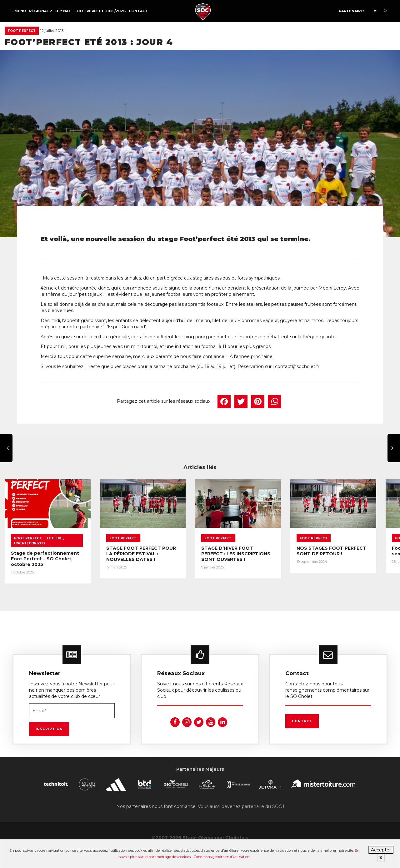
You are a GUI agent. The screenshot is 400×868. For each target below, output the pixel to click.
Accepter (381, 850)
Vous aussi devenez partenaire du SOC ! (241, 810)
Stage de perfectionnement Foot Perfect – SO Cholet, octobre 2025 (45, 561)
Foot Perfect (22, 31)
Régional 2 (41, 11)
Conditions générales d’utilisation (222, 857)
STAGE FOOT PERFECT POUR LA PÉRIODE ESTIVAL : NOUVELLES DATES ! (150, 556)
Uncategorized (30, 546)
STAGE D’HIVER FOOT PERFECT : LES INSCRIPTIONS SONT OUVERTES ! (250, 556)
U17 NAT (63, 11)
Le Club (54, 541)
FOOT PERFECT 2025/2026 (100, 11)
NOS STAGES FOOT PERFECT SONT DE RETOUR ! (346, 553)
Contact (138, 11)
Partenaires (352, 11)
